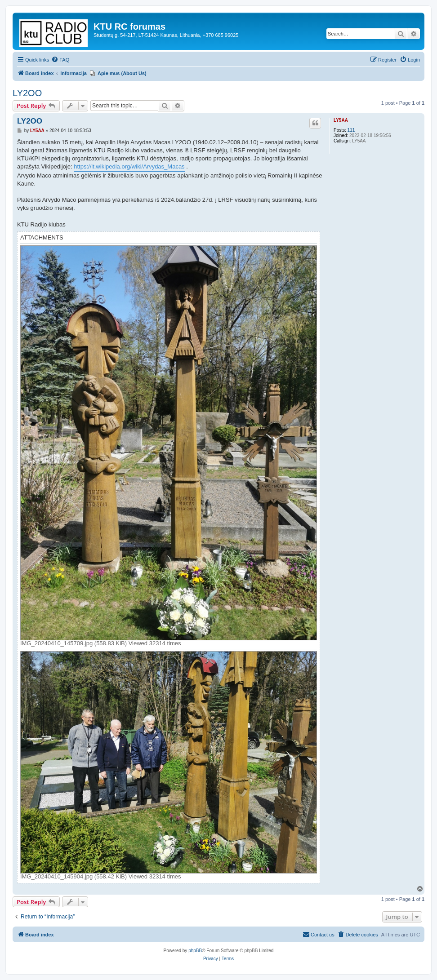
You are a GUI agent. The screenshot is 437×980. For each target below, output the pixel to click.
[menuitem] (60, 60)
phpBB (195, 951)
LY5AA (341, 120)
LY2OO (27, 93)
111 (351, 130)
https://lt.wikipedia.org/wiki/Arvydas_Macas (129, 166)
